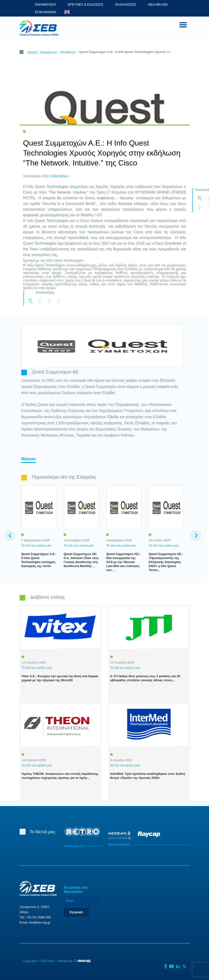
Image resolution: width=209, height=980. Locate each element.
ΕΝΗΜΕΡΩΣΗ (45, 4)
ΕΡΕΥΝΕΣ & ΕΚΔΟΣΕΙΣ (86, 4)
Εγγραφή (76, 912)
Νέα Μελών (68, 52)
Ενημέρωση (49, 52)
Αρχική (32, 52)
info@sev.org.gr (40, 922)
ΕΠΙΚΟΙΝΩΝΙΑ (46, 12)
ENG (67, 12)
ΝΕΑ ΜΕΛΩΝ (158, 4)
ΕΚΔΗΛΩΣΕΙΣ (126, 4)
